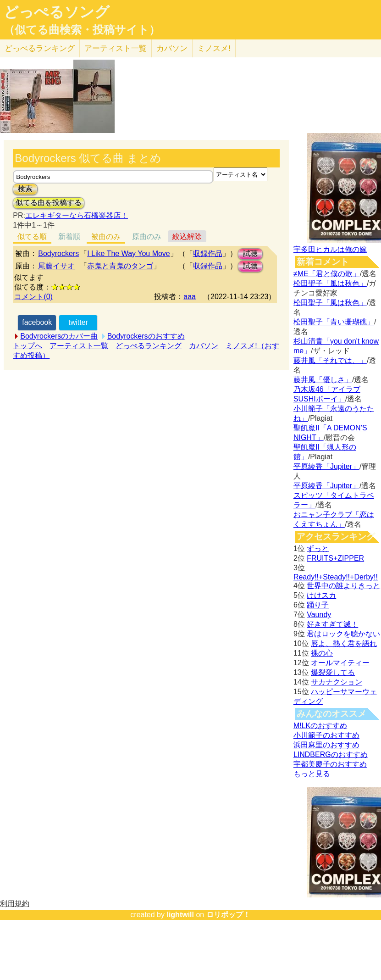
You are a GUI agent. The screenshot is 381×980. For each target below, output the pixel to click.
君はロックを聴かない (343, 634)
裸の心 (322, 653)
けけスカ (321, 595)
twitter (78, 322)
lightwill (180, 915)
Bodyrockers (58, 253)
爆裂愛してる (333, 672)
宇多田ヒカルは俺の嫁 (330, 249)
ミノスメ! (214, 48)
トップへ (28, 346)
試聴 (250, 253)
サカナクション (337, 682)
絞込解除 (187, 237)
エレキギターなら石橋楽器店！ (77, 215)
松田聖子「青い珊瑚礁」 (334, 322)
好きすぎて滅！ (332, 624)
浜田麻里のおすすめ (326, 745)
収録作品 (208, 253)
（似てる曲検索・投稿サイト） (82, 30)
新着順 (69, 237)
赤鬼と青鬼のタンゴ (120, 266)
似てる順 (32, 237)
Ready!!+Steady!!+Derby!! (336, 577)
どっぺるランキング (149, 346)
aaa (190, 297)
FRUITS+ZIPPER (335, 558)
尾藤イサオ (56, 266)
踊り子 (318, 605)
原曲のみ (147, 237)
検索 (25, 189)
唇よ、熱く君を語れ (344, 643)
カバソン (172, 48)
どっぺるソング (57, 12)
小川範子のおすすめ (326, 735)
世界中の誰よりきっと (343, 586)
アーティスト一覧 (79, 346)
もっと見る (312, 774)
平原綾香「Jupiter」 (326, 466)
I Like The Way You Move (129, 253)
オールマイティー (340, 663)
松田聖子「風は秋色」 (330, 283)
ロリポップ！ (228, 915)
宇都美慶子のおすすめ (330, 764)
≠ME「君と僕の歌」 (327, 274)
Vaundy (319, 615)
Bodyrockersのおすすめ (146, 336)
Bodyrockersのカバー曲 (59, 336)
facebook (37, 322)
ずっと (318, 548)
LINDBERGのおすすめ (331, 754)
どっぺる (40, 48)
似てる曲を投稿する (49, 203)
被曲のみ (106, 237)
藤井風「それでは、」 (330, 360)
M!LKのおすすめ (320, 726)
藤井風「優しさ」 (323, 380)
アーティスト (116, 48)
